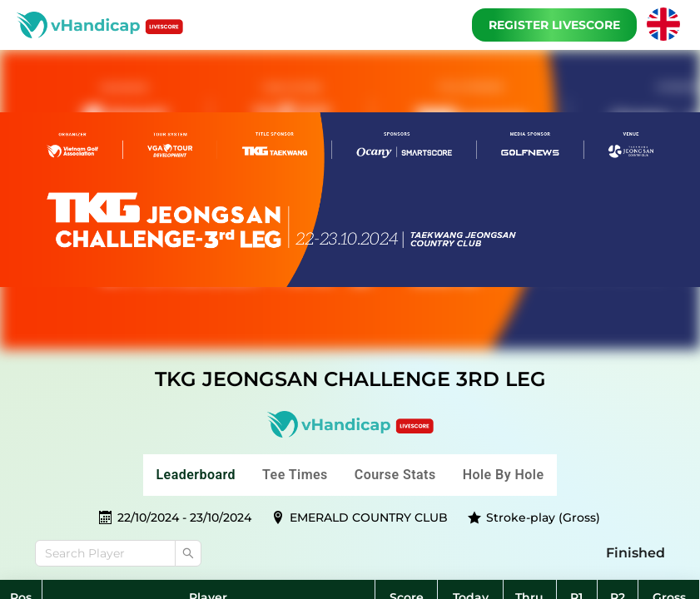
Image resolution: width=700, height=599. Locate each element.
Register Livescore (554, 25)
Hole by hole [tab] (504, 475)
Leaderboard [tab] (196, 475)
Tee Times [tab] (295, 475)
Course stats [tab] (395, 475)
